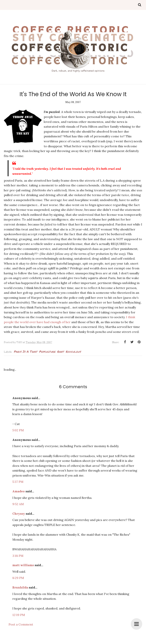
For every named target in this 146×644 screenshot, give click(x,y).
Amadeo (19, 491)
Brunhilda (20, 587)
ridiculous (73, 351)
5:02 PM (18, 430)
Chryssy (19, 514)
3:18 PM (18, 556)
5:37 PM (18, 482)
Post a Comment (21, 624)
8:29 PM (18, 578)
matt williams (23, 565)
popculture (47, 351)
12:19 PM (19, 615)
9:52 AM (18, 504)
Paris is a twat (26, 351)
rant (61, 351)
